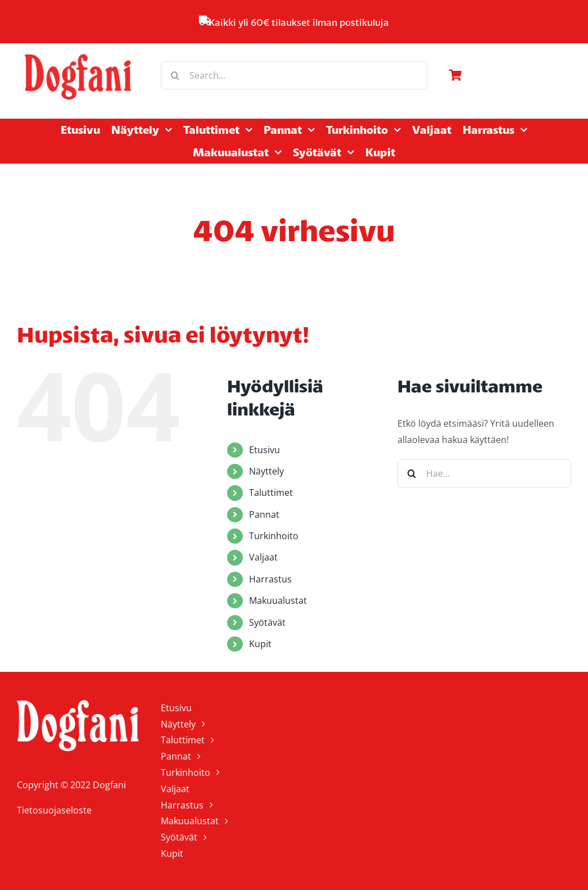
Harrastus (270, 579)
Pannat (264, 514)
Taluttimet (271, 493)
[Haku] (175, 75)
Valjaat (263, 557)
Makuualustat (278, 600)
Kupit (260, 644)
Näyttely (266, 471)
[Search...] (294, 75)
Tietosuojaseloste (54, 810)
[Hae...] (484, 473)
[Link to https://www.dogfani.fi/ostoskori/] (507, 75)
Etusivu (264, 450)
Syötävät (267, 622)
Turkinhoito (274, 536)
